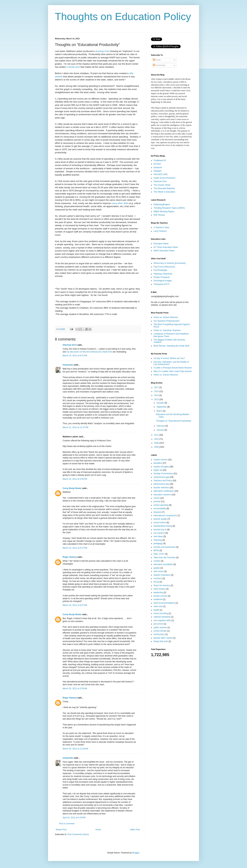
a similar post (73, 67)
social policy (159, 634)
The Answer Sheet (162, 185)
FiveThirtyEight (160, 270)
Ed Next (157, 164)
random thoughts (161, 467)
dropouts (158, 512)
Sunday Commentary (163, 474)
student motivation (162, 575)
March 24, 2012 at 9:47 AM (75, 605)
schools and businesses (164, 547)
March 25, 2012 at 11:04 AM (75, 749)
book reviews (160, 589)
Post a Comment (67, 824)
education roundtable (163, 564)
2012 (157, 399)
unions (157, 498)
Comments (159, 65)
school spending (161, 505)
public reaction (160, 627)
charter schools (160, 460)
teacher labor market (163, 638)
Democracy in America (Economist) (170, 263)
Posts (157, 60)
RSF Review (159, 215)
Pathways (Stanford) (163, 274)
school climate (160, 631)
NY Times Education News (166, 247)
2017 (157, 387)
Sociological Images (163, 281)
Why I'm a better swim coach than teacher (173, 371)
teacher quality (160, 519)
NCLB (156, 582)
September (162, 407)
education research (162, 495)
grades (157, 568)
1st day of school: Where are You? (169, 358)
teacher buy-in (160, 530)
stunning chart (102, 51)
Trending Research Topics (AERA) (169, 208)
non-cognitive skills (162, 620)
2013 (157, 395)
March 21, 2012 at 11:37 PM (75, 427)
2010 (157, 439)
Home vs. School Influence (166, 317)
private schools (160, 596)
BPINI (156, 550)
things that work (161, 641)
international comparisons (165, 516)
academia (158, 599)
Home (98, 830)
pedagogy (158, 543)
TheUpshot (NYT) (162, 284)
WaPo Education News (164, 251)
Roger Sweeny (70, 557)
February (161, 426)
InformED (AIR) (161, 174)
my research (159, 533)
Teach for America (162, 585)
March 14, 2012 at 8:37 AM (75, 356)
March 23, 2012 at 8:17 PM (75, 548)
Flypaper (158, 171)
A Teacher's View (161, 228)
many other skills (120, 203)
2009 (157, 443)
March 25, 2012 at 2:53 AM (75, 689)
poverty (157, 501)
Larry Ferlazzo (160, 231)
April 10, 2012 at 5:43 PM (74, 818)
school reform (160, 523)
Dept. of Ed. (159, 554)
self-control (159, 571)
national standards (162, 617)
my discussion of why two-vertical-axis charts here (89, 352)
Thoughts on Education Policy (123, 17)
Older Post (135, 830)
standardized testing (163, 526)
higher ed (158, 470)
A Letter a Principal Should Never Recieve (173, 368)
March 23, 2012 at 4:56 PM (75, 479)
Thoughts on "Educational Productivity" (174, 421)
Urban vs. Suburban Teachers (167, 330)
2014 (157, 391)
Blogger (136, 853)
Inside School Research (164, 178)
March (160, 411)
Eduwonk (158, 167)
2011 (157, 435)
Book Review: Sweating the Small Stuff (171, 346)
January (161, 430)
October (161, 403)
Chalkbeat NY (160, 160)
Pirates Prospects (162, 277)
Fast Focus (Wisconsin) (164, 267)
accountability (160, 508)
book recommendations (164, 603)
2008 (157, 447)
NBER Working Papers (164, 212)
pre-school (158, 624)
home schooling (161, 613)
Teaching (158, 540)
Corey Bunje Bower (72, 488)
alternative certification (164, 491)
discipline (158, 463)
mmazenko (68, 365)
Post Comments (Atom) (78, 834)
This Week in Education (164, 192)
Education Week (161, 244)
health (156, 610)
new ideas (158, 536)
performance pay (161, 484)
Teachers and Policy (163, 481)
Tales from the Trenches (164, 558)
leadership (158, 592)
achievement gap (161, 477)
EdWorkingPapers (162, 205)
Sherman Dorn (70, 345)
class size (158, 606)
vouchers (158, 578)
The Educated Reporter (164, 188)
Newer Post (61, 830)
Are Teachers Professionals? (167, 321)
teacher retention (161, 488)
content (157, 561)
